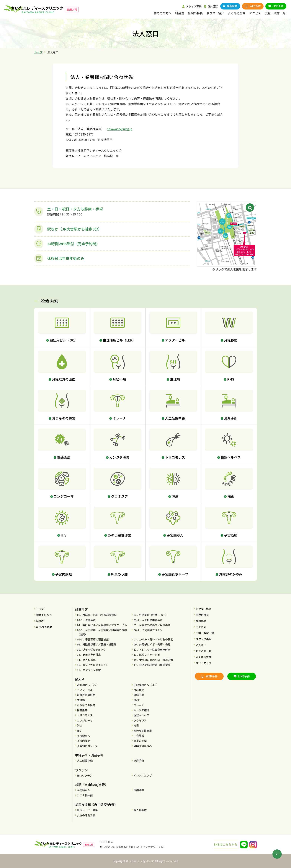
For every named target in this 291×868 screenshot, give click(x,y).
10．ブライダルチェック (91, 650)
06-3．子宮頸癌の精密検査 (93, 639)
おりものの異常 (86, 705)
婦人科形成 (140, 810)
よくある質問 (204, 657)
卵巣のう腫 (140, 741)
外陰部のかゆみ (143, 746)
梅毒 (136, 725)
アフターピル (85, 690)
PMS (136, 700)
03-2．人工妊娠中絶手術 (148, 620)
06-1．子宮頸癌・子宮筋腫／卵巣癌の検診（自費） (102, 632)
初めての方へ (44, 615)
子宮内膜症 (84, 741)
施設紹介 (201, 621)
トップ (38, 52)
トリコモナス (85, 715)
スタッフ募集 (204, 639)
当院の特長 (202, 615)
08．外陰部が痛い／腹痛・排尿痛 (97, 644)
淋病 (80, 725)
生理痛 (81, 700)
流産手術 (139, 761)
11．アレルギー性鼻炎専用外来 (152, 650)
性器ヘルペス (141, 715)
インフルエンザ (143, 775)
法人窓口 (201, 645)
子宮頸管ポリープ (87, 746)
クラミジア (140, 720)
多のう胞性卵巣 (143, 731)
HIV (79, 731)
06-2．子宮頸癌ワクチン (148, 630)
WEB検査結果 (44, 627)
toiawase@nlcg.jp (120, 129)
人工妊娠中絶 (85, 761)
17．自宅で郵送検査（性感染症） (153, 665)
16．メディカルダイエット (93, 665)
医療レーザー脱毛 (87, 810)
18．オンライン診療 (89, 670)
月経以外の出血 (86, 695)
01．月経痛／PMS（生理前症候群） (98, 615)
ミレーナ (139, 705)
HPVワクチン (85, 775)
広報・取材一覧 (205, 633)
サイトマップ (204, 663)
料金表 (40, 621)
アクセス (201, 627)
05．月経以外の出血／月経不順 (152, 625)
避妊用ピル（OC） (88, 685)
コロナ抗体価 (85, 795)
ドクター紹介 (203, 609)
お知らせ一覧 (204, 651)
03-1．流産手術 (86, 620)
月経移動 (139, 690)
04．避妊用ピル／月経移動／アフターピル (102, 625)
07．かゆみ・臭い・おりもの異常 (153, 639)
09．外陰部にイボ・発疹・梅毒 (152, 644)
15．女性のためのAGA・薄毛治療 (153, 660)
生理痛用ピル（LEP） (146, 685)
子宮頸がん (84, 736)
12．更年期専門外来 (89, 655)
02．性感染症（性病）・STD (150, 615)
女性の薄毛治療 (86, 815)
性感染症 (82, 710)
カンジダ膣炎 (141, 710)
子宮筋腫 (139, 736)
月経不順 (139, 695)
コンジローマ (85, 720)
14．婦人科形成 (86, 660)
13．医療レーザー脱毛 (147, 655)
